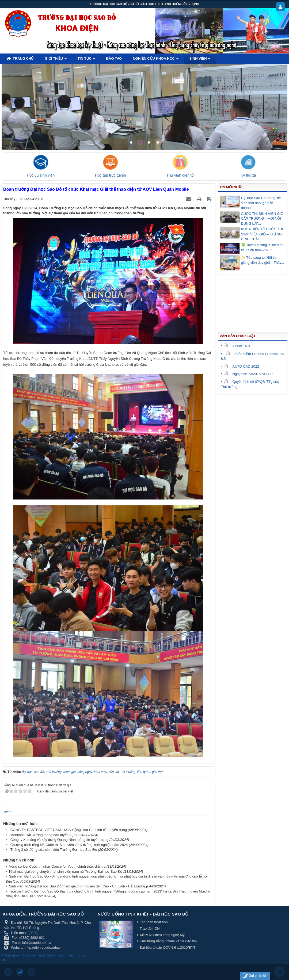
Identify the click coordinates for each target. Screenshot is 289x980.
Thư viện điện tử (180, 175)
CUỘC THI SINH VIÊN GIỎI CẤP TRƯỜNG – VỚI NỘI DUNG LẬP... (263, 219)
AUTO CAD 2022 (241, 366)
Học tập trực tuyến (110, 175)
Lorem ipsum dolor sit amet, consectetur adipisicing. (222, 78)
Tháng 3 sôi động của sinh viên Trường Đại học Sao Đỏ (54, 850)
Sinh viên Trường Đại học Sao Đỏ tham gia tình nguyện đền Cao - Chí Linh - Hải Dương (77, 886)
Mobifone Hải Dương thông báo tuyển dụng (44, 835)
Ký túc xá (248, 175)
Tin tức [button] (86, 60)
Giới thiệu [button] (56, 60)
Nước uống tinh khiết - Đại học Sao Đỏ (143, 914)
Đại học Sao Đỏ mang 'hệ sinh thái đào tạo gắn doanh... (261, 203)
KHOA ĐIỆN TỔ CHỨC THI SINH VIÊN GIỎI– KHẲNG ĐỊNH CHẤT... (262, 234)
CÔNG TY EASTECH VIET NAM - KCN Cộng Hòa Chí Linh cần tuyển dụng (69, 830)
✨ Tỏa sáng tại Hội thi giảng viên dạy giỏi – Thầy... (263, 260)
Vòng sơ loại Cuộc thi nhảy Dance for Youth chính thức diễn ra (57, 866)
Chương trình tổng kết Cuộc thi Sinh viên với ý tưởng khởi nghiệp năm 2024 (69, 845)
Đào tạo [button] (114, 58)
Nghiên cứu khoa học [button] (155, 60)
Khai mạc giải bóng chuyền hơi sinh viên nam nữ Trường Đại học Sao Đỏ (66, 872)
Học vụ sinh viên (41, 175)
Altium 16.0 (237, 346)
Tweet (8, 812)
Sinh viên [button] (200, 60)
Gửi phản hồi (255, 976)
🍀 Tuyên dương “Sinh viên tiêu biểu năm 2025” (262, 247)
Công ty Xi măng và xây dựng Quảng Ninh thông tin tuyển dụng (59, 840)
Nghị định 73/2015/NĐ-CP (248, 374)
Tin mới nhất (231, 187)
